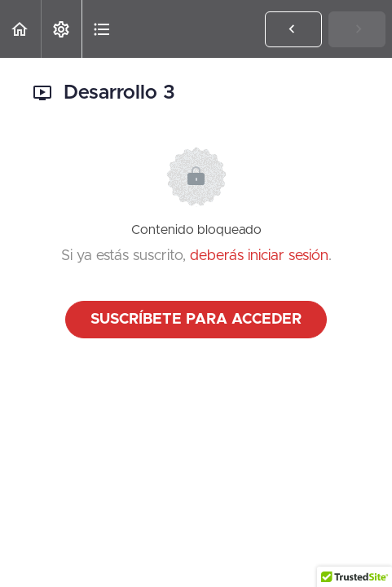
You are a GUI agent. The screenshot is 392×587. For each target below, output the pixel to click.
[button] (20, 29)
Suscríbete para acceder (196, 320)
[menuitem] (61, 29)
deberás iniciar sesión (259, 256)
